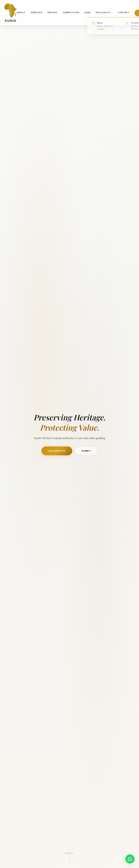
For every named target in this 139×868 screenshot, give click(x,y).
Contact (124, 12)
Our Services (57, 452)
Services (36, 12)
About (21, 12)
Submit (86, 452)
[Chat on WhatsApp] (130, 859)
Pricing (52, 12)
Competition (71, 12)
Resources (104, 13)
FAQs (88, 12)
